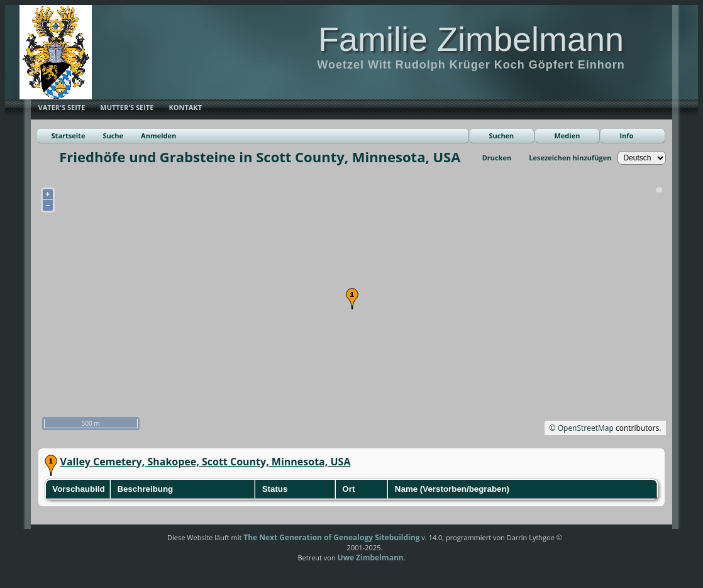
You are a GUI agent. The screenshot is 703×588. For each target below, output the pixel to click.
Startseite (69, 136)
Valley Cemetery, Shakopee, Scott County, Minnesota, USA (206, 462)
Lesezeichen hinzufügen (570, 158)
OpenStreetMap (586, 428)
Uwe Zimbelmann (371, 557)
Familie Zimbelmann (471, 39)
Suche (113, 136)
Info (626, 136)
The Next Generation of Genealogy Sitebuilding (331, 537)
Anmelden (158, 136)
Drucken (497, 158)
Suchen (501, 136)
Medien (567, 136)
